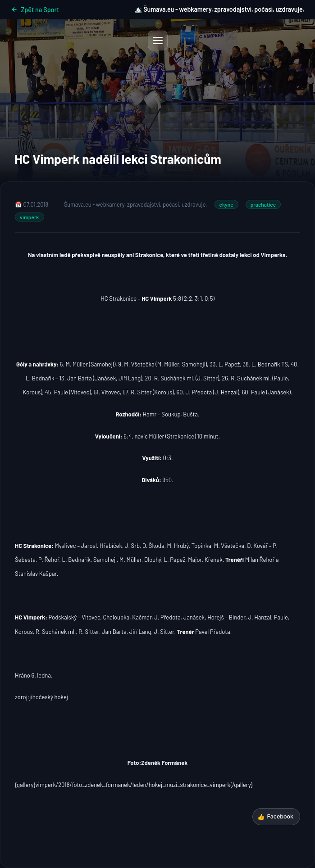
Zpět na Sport (35, 10)
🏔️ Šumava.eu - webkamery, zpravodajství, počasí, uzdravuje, (219, 9)
